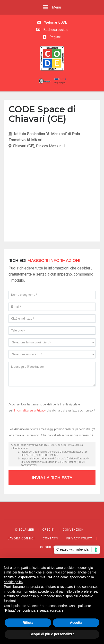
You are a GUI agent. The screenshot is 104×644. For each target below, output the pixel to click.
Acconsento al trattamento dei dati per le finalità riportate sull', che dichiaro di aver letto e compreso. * (52, 403)
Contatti (51, 538)
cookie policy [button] (13, 582)
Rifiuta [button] (28, 623)
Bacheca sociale (52, 30)
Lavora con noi (21, 538)
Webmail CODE (52, 22)
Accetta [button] (76, 623)
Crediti (48, 530)
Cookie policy (52, 547)
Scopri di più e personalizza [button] (52, 634)
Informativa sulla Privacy (30, 411)
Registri (52, 37)
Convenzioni (74, 530)
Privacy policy (79, 538)
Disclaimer (25, 530)
